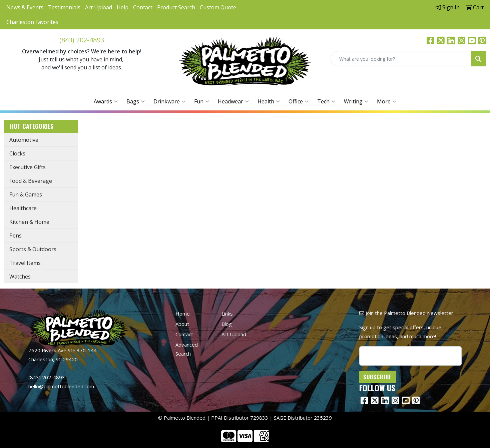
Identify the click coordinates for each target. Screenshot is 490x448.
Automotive (24, 140)
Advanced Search (187, 349)
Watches (20, 277)
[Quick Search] (401, 59)
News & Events (25, 7)
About (182, 324)
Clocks (17, 153)
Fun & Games (26, 194)
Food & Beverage (31, 181)
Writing (356, 101)
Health (269, 101)
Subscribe (378, 377)
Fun (202, 101)
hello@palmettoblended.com (61, 386)
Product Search (176, 7)
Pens (16, 236)
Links (227, 314)
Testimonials (64, 7)
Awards (106, 101)
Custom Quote (218, 7)
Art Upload (99, 7)
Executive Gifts (28, 167)
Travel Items (25, 263)
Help (123, 7)
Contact (143, 7)
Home (183, 314)
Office (299, 101)
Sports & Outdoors (33, 249)
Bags (136, 101)
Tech (326, 101)
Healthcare (23, 208)
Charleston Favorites (32, 22)
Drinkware (169, 101)
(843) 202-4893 (82, 40)
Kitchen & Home (29, 222)
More (387, 101)
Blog (227, 324)
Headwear (233, 101)
